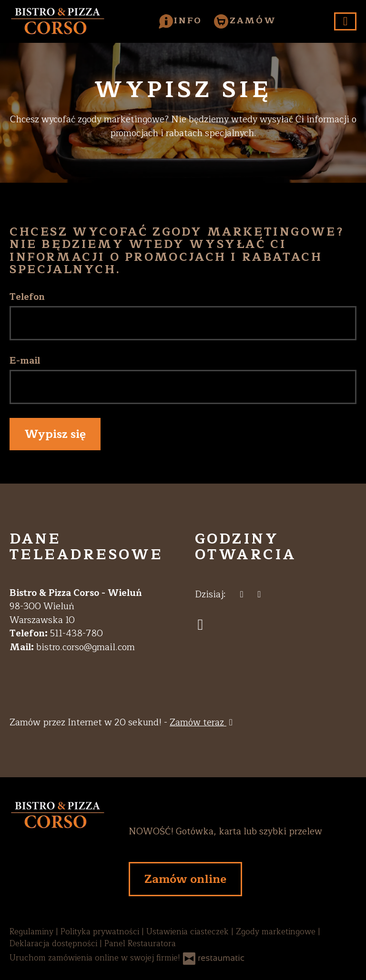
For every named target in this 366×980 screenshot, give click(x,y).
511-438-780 (76, 634)
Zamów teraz (203, 723)
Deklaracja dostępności (55, 944)
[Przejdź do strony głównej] (57, 856)
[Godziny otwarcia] (259, 595)
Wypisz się (55, 434)
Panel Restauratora (140, 944)
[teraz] (242, 595)
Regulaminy (33, 932)
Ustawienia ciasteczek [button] (189, 932)
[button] (181, 20)
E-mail (25, 361)
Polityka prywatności (101, 932)
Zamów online (185, 879)
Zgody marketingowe (277, 932)
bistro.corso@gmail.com (86, 647)
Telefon (27, 297)
